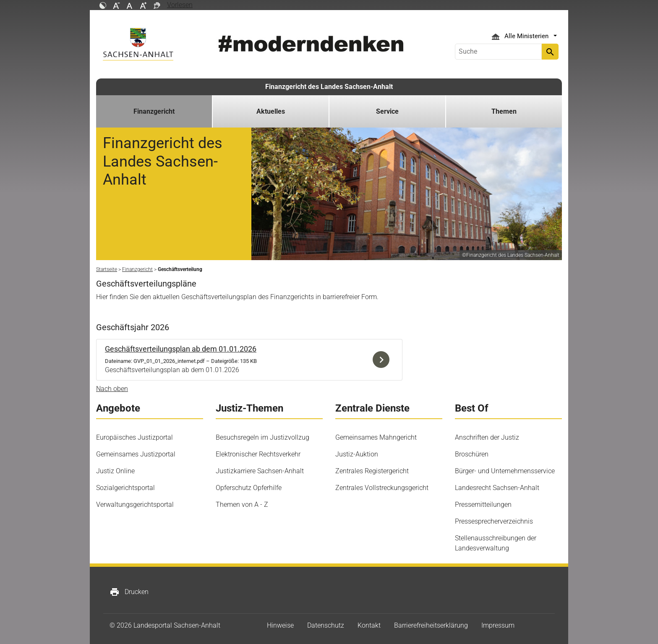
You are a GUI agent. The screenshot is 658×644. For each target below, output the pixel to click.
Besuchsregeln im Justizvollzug (262, 437)
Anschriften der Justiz (487, 437)
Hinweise (280, 625)
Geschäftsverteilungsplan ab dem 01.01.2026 (181, 349)
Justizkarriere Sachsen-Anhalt (260, 471)
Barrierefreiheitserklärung (431, 625)
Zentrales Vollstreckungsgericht (382, 488)
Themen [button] (504, 111)
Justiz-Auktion (357, 454)
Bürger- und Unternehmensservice (505, 471)
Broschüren (472, 454)
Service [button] (387, 111)
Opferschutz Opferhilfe (249, 488)
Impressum (498, 625)
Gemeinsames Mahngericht (376, 437)
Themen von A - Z (242, 505)
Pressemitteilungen (483, 505)
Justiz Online (115, 471)
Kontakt (369, 625)
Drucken (129, 592)
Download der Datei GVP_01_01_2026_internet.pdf (383, 360)
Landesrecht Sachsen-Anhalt (497, 488)
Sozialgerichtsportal (125, 488)
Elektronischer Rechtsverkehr (258, 454)
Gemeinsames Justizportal (136, 454)
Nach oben (112, 389)
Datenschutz (326, 625)
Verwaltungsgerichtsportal (135, 505)
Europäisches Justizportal (134, 437)
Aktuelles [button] (271, 111)
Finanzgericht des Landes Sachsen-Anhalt (329, 87)
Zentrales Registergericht (372, 471)
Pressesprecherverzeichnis (494, 521)
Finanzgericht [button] (154, 111)
